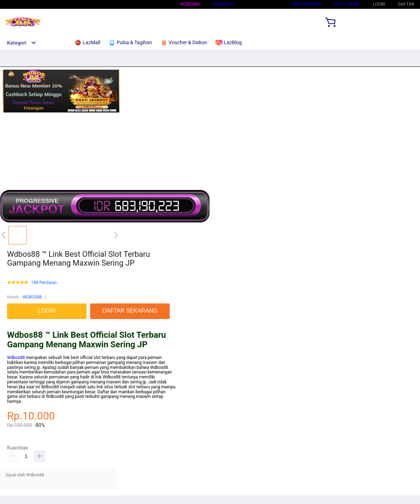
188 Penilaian (44, 283)
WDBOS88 (190, 4)
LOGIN (379, 4)
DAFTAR (406, 4)
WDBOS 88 (223, 4)
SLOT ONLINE (347, 4)
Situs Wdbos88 (262, 4)
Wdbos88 (16, 358)
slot (132, 387)
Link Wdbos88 (306, 4)
